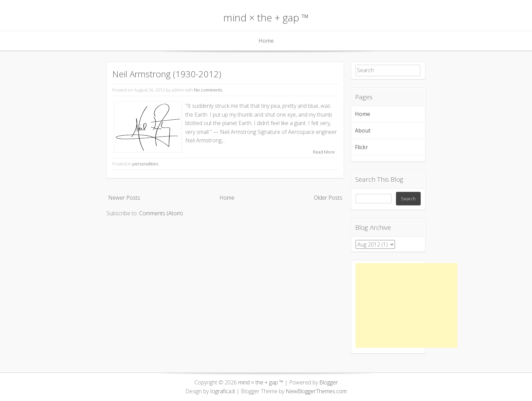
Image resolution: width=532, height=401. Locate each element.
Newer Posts (124, 198)
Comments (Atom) (161, 213)
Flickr (362, 147)
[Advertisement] (406, 305)
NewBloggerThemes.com (316, 391)
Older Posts (328, 198)
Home (266, 41)
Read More (324, 152)
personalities (145, 164)
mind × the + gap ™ (266, 17)
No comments (208, 90)
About (363, 131)
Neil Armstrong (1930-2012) (167, 74)
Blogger (329, 382)
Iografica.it (223, 391)
